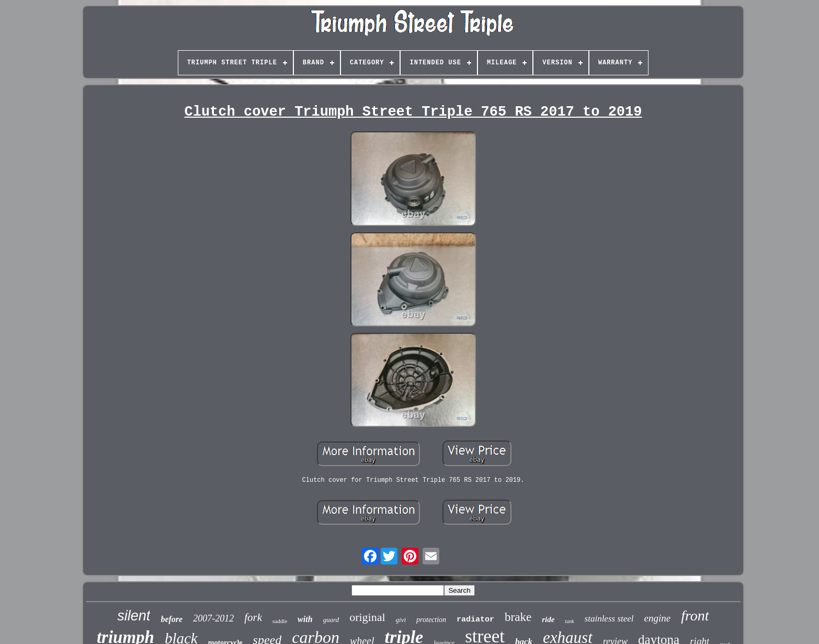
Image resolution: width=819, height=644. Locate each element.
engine (658, 618)
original (367, 617)
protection (431, 620)
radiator (475, 620)
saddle (280, 621)
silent (134, 616)
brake (518, 617)
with (305, 619)
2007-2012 (213, 618)
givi (401, 620)
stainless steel (609, 619)
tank (569, 621)
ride (548, 619)
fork (253, 617)
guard (331, 620)
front (695, 615)
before (172, 619)
